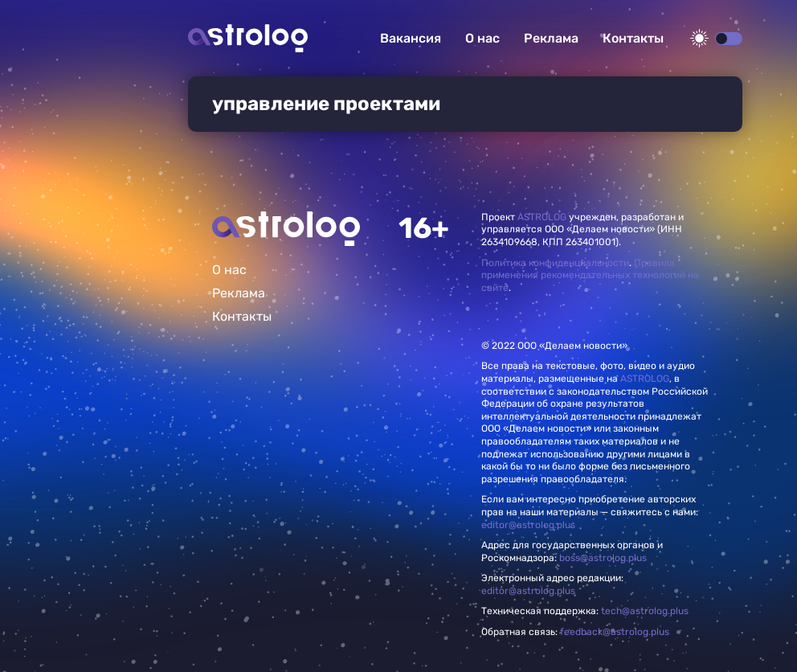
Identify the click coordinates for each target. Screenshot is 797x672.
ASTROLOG (542, 217)
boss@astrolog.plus (603, 558)
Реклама (551, 38)
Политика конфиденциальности (555, 263)
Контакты (633, 38)
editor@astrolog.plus (528, 525)
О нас (482, 38)
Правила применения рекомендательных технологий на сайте (590, 275)
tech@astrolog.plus (645, 611)
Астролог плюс (248, 38)
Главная (286, 229)
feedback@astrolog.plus (615, 632)
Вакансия (411, 38)
